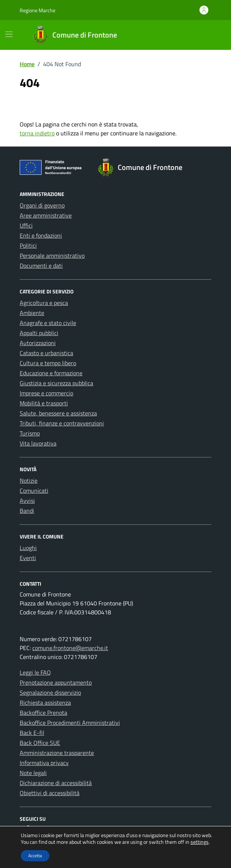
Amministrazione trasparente (57, 753)
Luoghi (28, 548)
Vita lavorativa (38, 443)
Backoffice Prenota (43, 713)
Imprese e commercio (46, 393)
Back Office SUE (40, 743)
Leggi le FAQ (35, 672)
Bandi (27, 511)
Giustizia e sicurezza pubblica (56, 383)
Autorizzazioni (38, 343)
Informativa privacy (44, 763)
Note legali (33, 773)
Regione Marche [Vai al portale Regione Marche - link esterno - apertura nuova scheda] (38, 10)
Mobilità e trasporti (44, 403)
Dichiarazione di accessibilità (56, 783)
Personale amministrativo (52, 255)
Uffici (26, 225)
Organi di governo (42, 205)
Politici (28, 245)
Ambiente (32, 313)
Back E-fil (32, 733)
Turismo (30, 433)
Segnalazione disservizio (50, 692)
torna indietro (37, 133)
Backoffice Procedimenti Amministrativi (70, 723)
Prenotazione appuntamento (56, 682)
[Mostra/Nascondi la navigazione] (9, 34)
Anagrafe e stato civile (48, 323)
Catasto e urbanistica (46, 353)
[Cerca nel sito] (203, 35)
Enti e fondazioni (41, 235)
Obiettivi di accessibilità (50, 793)
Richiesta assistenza (45, 703)
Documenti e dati (41, 266)
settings (200, 842)
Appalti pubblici (39, 333)
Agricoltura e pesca (44, 303)
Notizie (29, 480)
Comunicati (34, 491)
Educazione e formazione (51, 373)
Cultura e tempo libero (48, 363)
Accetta (35, 856)
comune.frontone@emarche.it (70, 648)
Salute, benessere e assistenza (58, 413)
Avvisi (27, 501)
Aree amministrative (46, 215)
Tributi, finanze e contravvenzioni (62, 423)
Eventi (28, 558)
